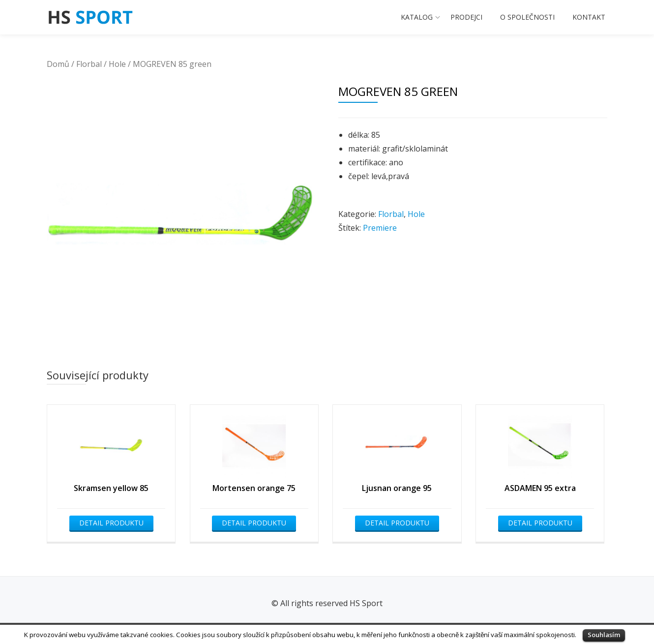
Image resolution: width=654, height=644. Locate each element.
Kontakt (589, 17)
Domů (58, 64)
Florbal (89, 64)
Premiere (380, 228)
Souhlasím (604, 635)
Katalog (417, 17)
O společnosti (527, 17)
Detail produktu (111, 523)
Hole (117, 64)
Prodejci (466, 17)
